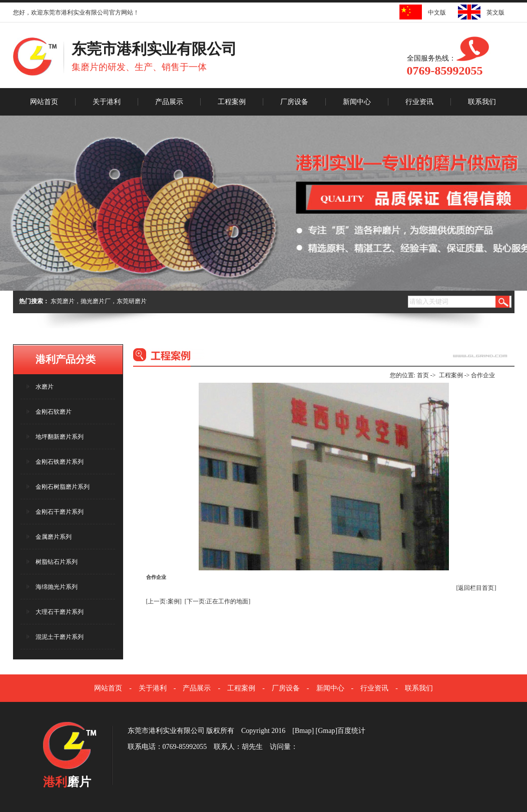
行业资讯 (419, 102)
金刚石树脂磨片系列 (63, 487)
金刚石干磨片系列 (60, 512)
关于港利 (107, 102)
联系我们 (482, 102)
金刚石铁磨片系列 (60, 462)
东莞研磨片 (132, 301)
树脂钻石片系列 (57, 562)
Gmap (326, 731)
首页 (423, 375)
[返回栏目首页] (476, 588)
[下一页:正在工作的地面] (217, 601)
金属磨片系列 (54, 537)
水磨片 (45, 387)
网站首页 (44, 102)
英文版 (492, 13)
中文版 (434, 13)
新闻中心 (357, 102)
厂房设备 (294, 102)
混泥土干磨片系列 (60, 637)
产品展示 (169, 102)
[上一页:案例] (164, 601)
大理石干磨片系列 (60, 612)
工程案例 (232, 102)
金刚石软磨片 (54, 412)
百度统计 (351, 731)
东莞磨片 (63, 301)
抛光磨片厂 (96, 301)
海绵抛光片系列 (57, 587)
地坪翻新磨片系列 (60, 437)
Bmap (303, 731)
